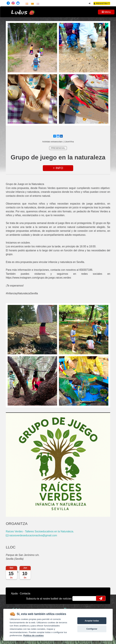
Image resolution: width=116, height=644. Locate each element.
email (77, 598)
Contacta (25, 593)
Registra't (102, 3)
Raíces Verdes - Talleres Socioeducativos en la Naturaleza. (40, 531)
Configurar (92, 629)
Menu (106, 12)
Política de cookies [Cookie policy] (34, 635)
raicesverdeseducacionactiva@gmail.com (31, 535)
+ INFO (58, 168)
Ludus (19, 12)
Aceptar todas (92, 621)
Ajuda (14, 593)
